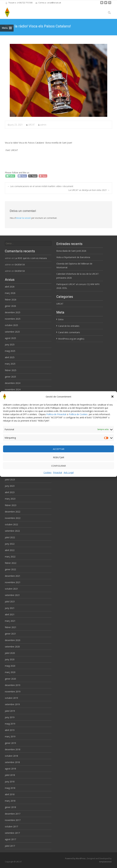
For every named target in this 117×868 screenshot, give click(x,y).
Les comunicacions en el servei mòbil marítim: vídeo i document (40, 186)
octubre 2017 (11, 826)
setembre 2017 (12, 833)
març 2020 (10, 672)
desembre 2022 (13, 512)
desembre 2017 (13, 814)
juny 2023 (10, 486)
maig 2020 (10, 666)
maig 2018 (10, 788)
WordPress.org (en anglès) (71, 339)
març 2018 (10, 801)
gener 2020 (10, 679)
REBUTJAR (59, 457)
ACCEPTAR (59, 449)
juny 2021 (10, 608)
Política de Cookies (78, 414)
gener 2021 (10, 634)
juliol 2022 (10, 537)
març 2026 (10, 293)
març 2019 (10, 736)
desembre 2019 (13, 685)
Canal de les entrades (69, 326)
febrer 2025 (11, 370)
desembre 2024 (13, 383)
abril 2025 (10, 357)
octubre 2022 (11, 524)
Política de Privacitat (56, 414)
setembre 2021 (12, 595)
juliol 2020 (10, 653)
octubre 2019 (11, 698)
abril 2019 (10, 730)
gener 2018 (10, 807)
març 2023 (10, 499)
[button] (112, 397)
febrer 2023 (11, 505)
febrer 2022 (11, 563)
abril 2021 (10, 614)
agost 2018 (10, 769)
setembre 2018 (12, 762)
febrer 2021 (11, 627)
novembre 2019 (13, 692)
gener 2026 (10, 306)
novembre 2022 (13, 518)
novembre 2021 (13, 582)
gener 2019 (10, 743)
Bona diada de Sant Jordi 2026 (71, 251)
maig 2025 (10, 351)
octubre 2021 (11, 589)
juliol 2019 (10, 711)
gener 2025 (10, 377)
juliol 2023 (10, 479)
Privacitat (58, 473)
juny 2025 (10, 345)
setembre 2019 (12, 704)
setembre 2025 (12, 332)
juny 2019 (10, 717)
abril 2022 (10, 550)
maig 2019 (10, 724)
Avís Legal (69, 473)
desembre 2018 (13, 749)
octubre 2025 (11, 325)
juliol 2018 (10, 775)
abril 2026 (10, 287)
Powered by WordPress (75, 858)
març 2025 (10, 364)
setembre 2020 (12, 647)
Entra (61, 319)
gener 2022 (10, 569)
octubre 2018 (11, 756)
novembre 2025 (13, 319)
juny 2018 (10, 782)
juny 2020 (10, 659)
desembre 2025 (13, 312)
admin (43, 125)
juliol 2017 (10, 846)
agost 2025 (10, 338)
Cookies (48, 473)
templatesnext (105, 862)
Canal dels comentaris (69, 332)
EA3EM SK (20, 265)
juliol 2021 (10, 601)
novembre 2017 (13, 820)
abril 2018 (10, 794)
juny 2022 (10, 544)
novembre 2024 (13, 389)
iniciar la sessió (23, 218)
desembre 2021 (13, 576)
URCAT (31, 125)
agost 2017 (10, 839)
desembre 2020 (13, 640)
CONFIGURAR (58, 466)
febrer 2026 (11, 300)
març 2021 (10, 621)
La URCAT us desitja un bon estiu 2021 (89, 190)
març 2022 (10, 557)
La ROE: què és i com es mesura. (31, 258)
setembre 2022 (12, 531)
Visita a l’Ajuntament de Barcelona (73, 257)
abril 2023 (10, 492)
